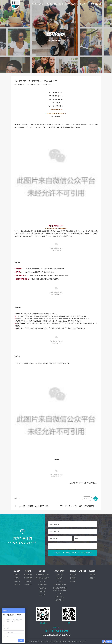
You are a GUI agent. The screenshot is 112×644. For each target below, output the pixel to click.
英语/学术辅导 (59, 4)
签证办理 (60, 577)
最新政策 (73, 577)
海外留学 (42, 4)
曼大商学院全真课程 (42, 577)
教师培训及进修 (60, 599)
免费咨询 (92, 574)
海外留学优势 (28, 574)
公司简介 (17, 577)
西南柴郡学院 (42, 584)
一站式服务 (17, 584)
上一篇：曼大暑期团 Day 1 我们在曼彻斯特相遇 (30, 506)
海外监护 (60, 581)
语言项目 (42, 594)
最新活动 (73, 574)
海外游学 (50, 4)
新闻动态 (68, 4)
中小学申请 (28, 584)
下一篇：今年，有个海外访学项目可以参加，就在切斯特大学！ (81, 506)
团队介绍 (17, 581)
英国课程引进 (60, 596)
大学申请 (28, 581)
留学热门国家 (28, 577)
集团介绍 (17, 574)
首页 (29, 4)
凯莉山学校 (42, 587)
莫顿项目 (42, 591)
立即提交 (73, 552)
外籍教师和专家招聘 (60, 584)
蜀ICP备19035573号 (77, 641)
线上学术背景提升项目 (42, 574)
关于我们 (35, 4)
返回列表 (87, 499)
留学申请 (60, 574)
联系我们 (83, 4)
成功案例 (75, 4)
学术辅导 (60, 593)
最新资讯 (73, 581)
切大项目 (42, 581)
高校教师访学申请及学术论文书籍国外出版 (60, 588)
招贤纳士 (92, 577)
